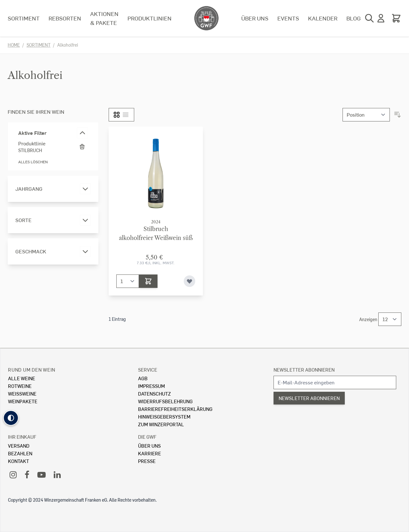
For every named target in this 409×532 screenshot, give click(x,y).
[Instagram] (13, 474)
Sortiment (24, 18)
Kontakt (19, 461)
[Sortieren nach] (366, 115)
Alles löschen (33, 162)
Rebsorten (65, 18)
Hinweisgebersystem (164, 416)
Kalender (323, 18)
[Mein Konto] (381, 18)
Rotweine (20, 386)
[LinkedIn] (57, 474)
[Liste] (126, 115)
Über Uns (149, 446)
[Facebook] (27, 474)
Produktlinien (150, 18)
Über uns (255, 18)
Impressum (151, 386)
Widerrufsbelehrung (165, 401)
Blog (354, 18)
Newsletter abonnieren (304, 370)
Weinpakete (23, 401)
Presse (147, 461)
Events (288, 18)
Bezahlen (20, 453)
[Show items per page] (390, 319)
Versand (19, 446)
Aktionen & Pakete (104, 18)
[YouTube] (42, 474)
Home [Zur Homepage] (14, 45)
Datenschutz (154, 393)
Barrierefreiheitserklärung (175, 409)
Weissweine (22, 393)
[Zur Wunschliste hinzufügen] (189, 281)
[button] (11, 418)
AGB (143, 378)
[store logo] (206, 18)
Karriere (150, 453)
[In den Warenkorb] (148, 281)
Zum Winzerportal (161, 424)
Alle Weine (22, 378)
